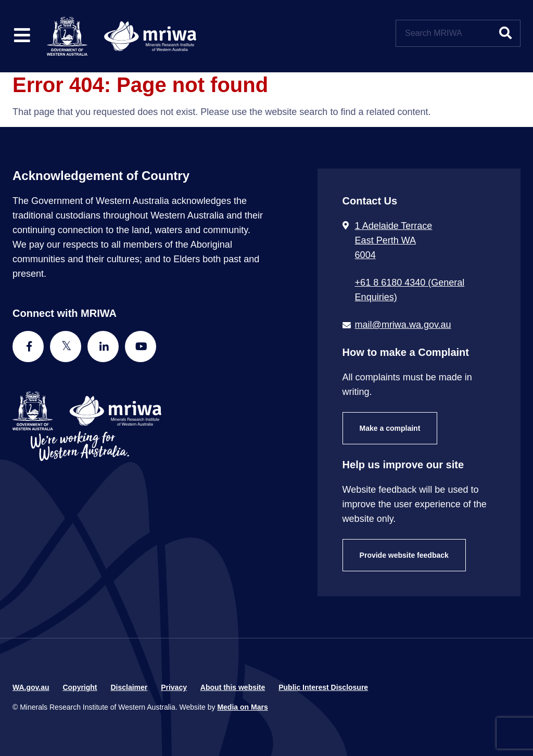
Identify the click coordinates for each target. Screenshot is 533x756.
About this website (233, 687)
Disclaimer (129, 687)
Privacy (174, 687)
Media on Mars (242, 707)
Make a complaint (390, 428)
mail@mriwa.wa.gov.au (403, 325)
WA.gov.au (31, 687)
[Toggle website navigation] (22, 36)
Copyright (80, 687)
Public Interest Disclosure (323, 687)
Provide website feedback (404, 555)
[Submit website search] (505, 33)
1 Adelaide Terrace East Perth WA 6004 (394, 240)
